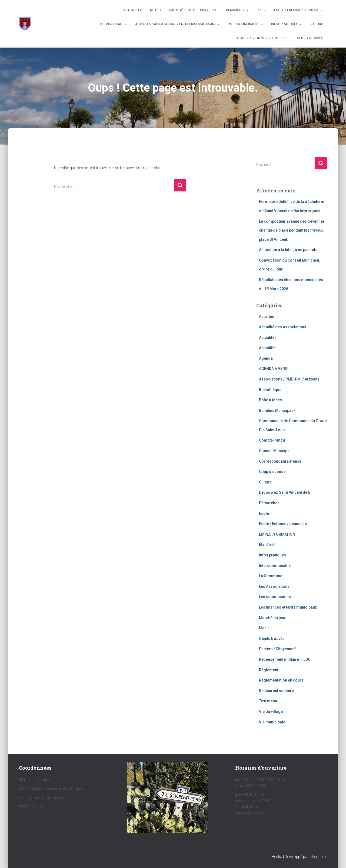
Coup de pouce (272, 472)
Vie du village (271, 712)
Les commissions (275, 597)
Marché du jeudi (273, 618)
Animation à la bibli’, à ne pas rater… (290, 250)
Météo (155, 10)
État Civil (266, 545)
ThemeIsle (318, 857)
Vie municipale (113, 24)
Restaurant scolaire (276, 691)
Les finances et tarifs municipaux (288, 607)
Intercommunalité (245, 24)
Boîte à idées (270, 400)
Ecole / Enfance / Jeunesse (299, 10)
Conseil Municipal (275, 451)
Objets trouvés (272, 639)
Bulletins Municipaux (277, 410)
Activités (267, 316)
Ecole (264, 513)
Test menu (268, 701)
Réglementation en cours (281, 680)
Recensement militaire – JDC (285, 659)
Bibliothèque (270, 390)
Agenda (266, 358)
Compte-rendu (272, 440)
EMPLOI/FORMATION (277, 534)
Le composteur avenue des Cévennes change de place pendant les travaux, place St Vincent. (292, 230)
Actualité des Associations (283, 327)
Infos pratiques (286, 24)
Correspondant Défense (280, 461)
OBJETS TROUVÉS (309, 38)
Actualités (133, 10)
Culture (316, 24)
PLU (261, 10)
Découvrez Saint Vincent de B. (262, 38)
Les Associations (274, 586)
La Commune (271, 576)
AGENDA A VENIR (274, 369)
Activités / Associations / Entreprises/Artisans (177, 24)
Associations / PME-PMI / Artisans (289, 379)
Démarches (237, 10)
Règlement (269, 670)
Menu (264, 628)
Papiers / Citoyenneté (278, 649)
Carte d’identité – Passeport (193, 10)
